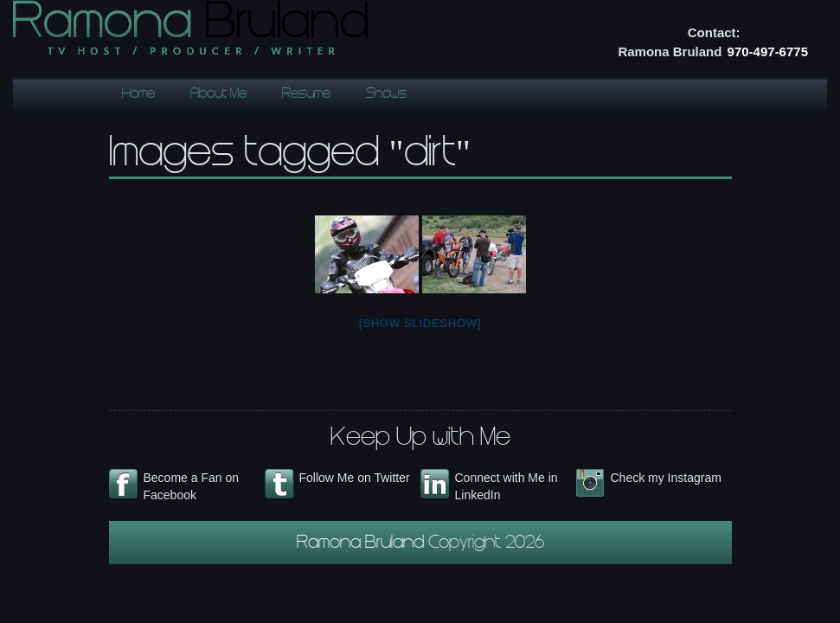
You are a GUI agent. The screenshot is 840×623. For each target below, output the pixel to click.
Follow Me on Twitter (355, 478)
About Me (218, 95)
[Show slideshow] (420, 323)
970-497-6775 (768, 51)
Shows (386, 95)
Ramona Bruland (362, 544)
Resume (306, 95)
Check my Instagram (666, 478)
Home (138, 95)
